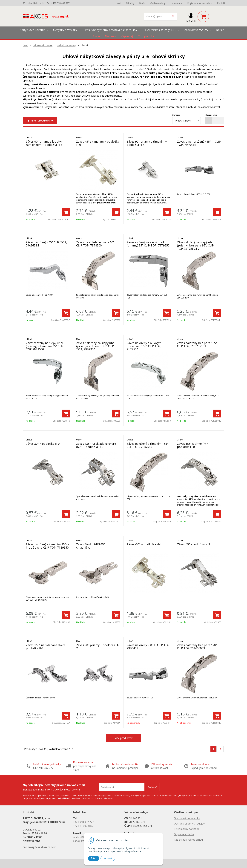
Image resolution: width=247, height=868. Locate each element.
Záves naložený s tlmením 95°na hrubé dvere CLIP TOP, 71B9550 (47, 546)
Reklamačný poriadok (187, 829)
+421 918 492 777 (60, 3)
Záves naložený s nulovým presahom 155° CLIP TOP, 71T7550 (144, 346)
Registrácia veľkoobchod (200, 3)
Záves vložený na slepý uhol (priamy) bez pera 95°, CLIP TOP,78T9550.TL (196, 245)
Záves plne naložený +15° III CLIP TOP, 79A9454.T (199, 143)
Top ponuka (146, 36)
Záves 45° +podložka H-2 (194, 544)
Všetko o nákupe (158, 3)
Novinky (110, 36)
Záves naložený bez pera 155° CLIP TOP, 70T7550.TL (197, 344)
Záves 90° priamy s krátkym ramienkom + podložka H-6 (45, 143)
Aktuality (130, 3)
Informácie (177, 3)
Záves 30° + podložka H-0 (43, 444)
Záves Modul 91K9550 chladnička (91, 546)
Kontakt (221, 3)
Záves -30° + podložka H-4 (144, 544)
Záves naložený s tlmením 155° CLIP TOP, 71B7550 (147, 445)
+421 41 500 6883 (83, 826)
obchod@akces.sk (83, 837)
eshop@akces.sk (35, 3)
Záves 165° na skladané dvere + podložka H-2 (47, 647)
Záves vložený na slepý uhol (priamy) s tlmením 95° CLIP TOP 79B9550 (45, 346)
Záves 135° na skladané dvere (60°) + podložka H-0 (96, 445)
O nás (142, 3)
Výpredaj (127, 36)
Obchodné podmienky (187, 818)
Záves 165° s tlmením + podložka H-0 (193, 445)
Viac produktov (124, 738)
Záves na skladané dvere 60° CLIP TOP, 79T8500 (95, 244)
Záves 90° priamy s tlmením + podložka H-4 (147, 143)
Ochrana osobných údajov (189, 824)
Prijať (94, 858)
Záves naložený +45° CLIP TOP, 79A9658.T (46, 244)
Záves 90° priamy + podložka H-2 (98, 647)
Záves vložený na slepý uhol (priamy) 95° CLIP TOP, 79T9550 (148, 244)
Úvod (118, 3)
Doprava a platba (184, 834)
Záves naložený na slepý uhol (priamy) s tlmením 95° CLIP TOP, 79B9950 (96, 346)
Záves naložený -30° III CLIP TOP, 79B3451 (148, 647)
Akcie (96, 36)
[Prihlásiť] (191, 17)
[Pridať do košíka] (66, 212)
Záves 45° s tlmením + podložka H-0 (98, 143)
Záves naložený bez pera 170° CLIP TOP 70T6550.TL (197, 647)
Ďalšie (222, 30)
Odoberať (152, 787)
